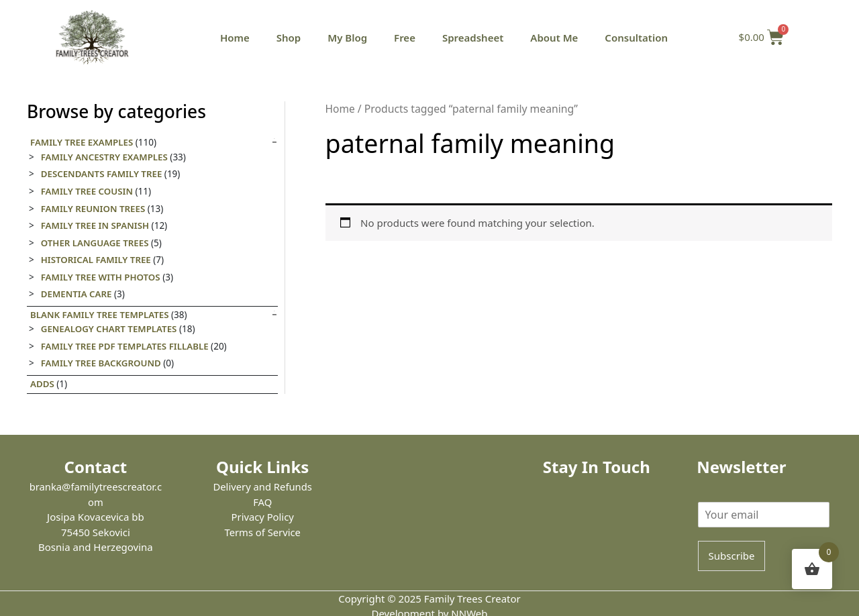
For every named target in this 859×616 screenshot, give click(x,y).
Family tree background (102, 363)
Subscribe (732, 556)
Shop (289, 38)
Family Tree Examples (83, 142)
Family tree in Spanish (96, 225)
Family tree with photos (102, 277)
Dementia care (77, 294)
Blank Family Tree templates (101, 315)
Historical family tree (97, 260)
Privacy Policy (263, 517)
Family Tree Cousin (88, 191)
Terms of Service (263, 532)
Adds (42, 384)
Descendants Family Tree (102, 174)
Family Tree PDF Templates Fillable (126, 346)
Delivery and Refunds (262, 486)
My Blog (347, 38)
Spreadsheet (473, 38)
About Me (554, 38)
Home (235, 38)
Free (405, 38)
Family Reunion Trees (94, 209)
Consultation (636, 38)
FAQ (263, 502)
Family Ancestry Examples (105, 157)
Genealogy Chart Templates (110, 329)
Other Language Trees (96, 243)
